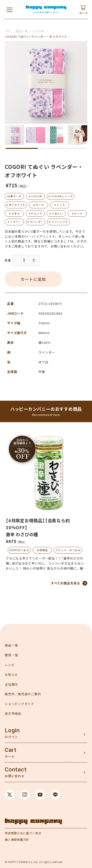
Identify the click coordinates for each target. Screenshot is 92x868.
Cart (11, 750)
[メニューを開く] (10, 10)
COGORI (39, 31)
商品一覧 (22, 31)
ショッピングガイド (20, 704)
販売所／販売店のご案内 (23, 694)
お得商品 (42, 550)
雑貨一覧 (12, 655)
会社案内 (11, 684)
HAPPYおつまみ (19, 550)
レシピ (10, 665)
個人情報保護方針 (17, 839)
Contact (16, 770)
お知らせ (11, 675)
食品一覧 (12, 645)
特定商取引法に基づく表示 (23, 833)
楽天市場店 (13, 714)
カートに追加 (33, 279)
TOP (8, 31)
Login (12, 730)
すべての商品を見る (66, 583)
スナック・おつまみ (68, 550)
